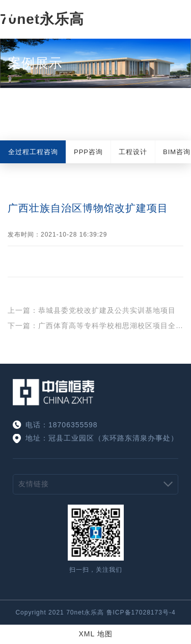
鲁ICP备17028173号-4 (141, 612)
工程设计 (133, 152)
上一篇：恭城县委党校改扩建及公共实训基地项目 (92, 310)
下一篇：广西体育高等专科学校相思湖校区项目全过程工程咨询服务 (95, 326)
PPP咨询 (88, 152)
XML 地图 (95, 634)
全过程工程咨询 (33, 152)
